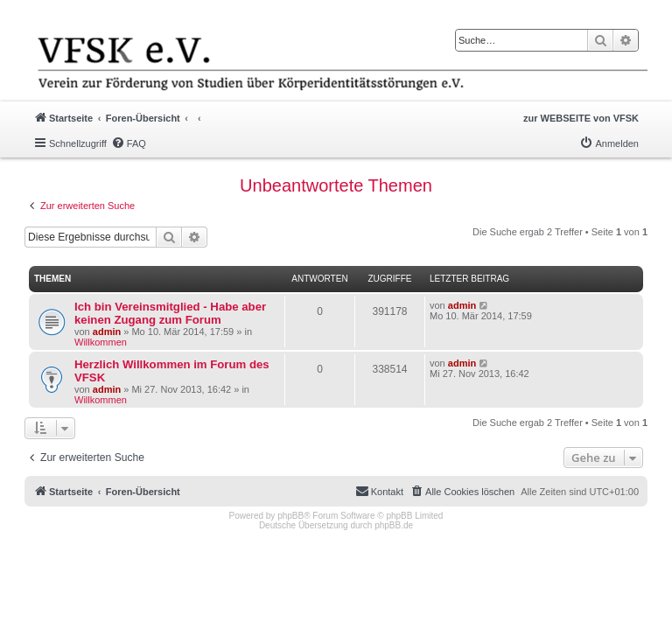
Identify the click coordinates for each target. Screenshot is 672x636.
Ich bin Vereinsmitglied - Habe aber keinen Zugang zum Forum (170, 313)
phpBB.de (394, 525)
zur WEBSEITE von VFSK (581, 118)
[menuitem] (129, 143)
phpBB (290, 516)
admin (107, 332)
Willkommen (101, 342)
